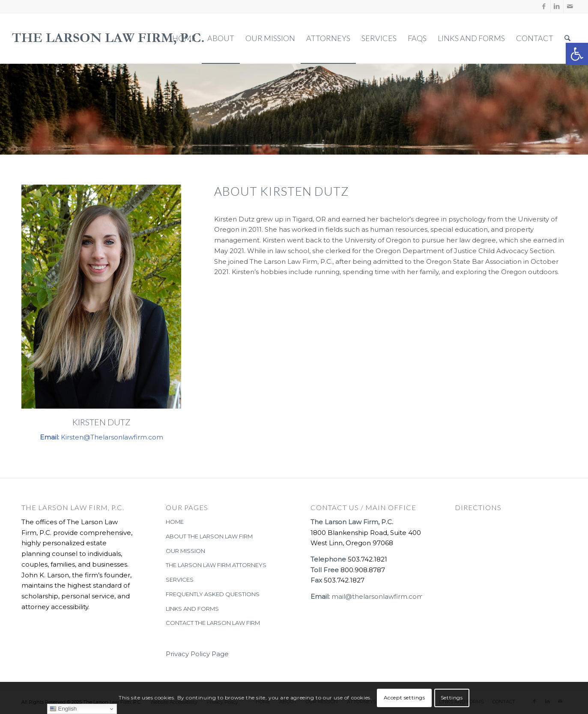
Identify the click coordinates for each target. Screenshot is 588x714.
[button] (577, 54)
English (63, 709)
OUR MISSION (185, 551)
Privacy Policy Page (197, 654)
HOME (175, 522)
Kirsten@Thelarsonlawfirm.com (112, 437)
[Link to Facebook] (544, 6)
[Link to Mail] (570, 6)
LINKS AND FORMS (192, 609)
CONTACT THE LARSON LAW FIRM (213, 623)
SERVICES (180, 580)
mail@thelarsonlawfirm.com (378, 596)
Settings (452, 698)
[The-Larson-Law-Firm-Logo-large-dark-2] (109, 38)
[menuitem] (184, 38)
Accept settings (404, 698)
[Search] (567, 38)
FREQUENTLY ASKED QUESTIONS (213, 594)
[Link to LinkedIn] (557, 6)
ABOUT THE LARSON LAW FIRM (209, 536)
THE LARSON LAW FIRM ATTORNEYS (216, 565)
